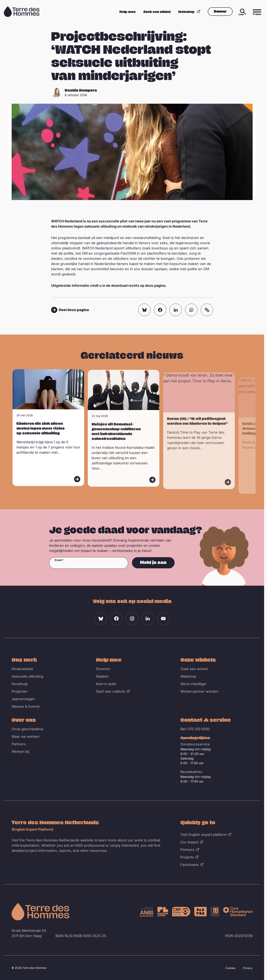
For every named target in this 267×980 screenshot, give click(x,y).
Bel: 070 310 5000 (195, 729)
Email (58, 560)
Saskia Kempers (81, 90)
